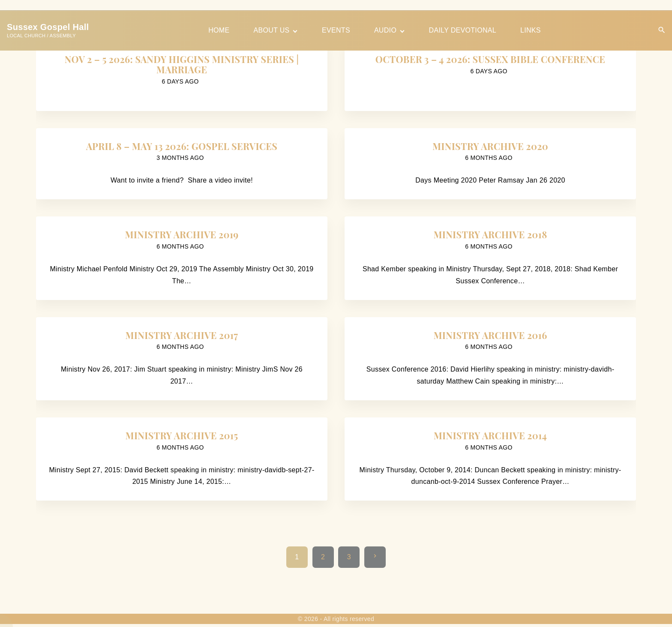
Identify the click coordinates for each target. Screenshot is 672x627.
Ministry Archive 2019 (181, 234)
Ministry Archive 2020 (490, 146)
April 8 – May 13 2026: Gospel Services (182, 146)
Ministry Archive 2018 (490, 234)
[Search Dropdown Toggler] (662, 30)
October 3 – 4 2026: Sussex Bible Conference (490, 59)
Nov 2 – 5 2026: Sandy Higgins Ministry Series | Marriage (182, 64)
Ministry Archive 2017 (182, 335)
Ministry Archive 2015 (182, 435)
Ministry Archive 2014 (490, 435)
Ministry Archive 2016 (490, 335)
